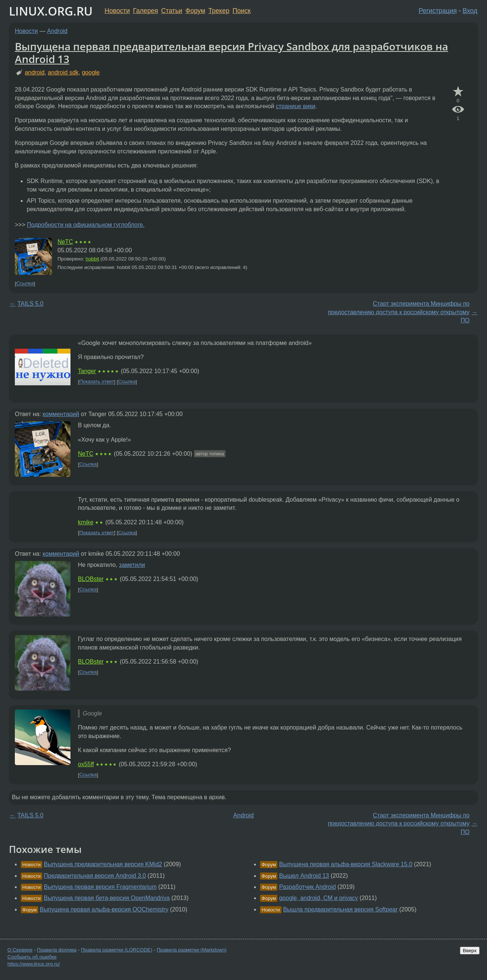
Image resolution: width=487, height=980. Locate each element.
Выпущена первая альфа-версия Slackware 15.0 (345, 864)
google (91, 72)
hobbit (92, 259)
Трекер (219, 11)
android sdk (63, 72)
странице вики (296, 106)
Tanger (87, 371)
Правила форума (57, 950)
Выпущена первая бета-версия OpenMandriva (107, 898)
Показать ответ (97, 382)
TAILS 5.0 (30, 304)
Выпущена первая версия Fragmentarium (100, 887)
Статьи (172, 11)
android (35, 72)
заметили (132, 565)
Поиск (242, 11)
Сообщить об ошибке (32, 957)
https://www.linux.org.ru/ (34, 964)
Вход (470, 11)
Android (57, 31)
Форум (195, 11)
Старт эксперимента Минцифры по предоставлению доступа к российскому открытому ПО (399, 312)
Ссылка (25, 284)
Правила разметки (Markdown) (191, 950)
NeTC (65, 242)
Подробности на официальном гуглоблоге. (85, 225)
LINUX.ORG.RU (51, 11)
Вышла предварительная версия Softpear (340, 909)
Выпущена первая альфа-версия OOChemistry (104, 909)
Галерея (146, 11)
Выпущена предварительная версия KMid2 (103, 864)
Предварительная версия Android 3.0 (95, 876)
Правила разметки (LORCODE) (117, 950)
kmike (86, 522)
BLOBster (91, 579)
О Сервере (20, 950)
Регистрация (438, 11)
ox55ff (86, 764)
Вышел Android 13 (304, 876)
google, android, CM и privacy (318, 898)
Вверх (470, 951)
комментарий (61, 414)
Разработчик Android (307, 887)
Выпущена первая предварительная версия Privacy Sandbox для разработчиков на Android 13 (231, 53)
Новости (117, 11)
